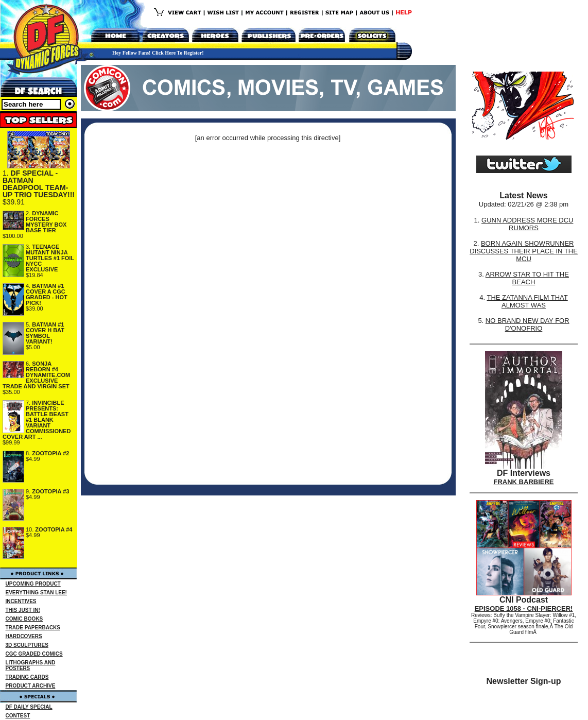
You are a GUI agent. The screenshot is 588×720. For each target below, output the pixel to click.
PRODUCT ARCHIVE (31, 686)
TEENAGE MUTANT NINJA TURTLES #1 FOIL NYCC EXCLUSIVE (50, 258)
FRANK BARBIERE (524, 482)
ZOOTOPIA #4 (54, 529)
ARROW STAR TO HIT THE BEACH (527, 278)
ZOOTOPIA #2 (50, 453)
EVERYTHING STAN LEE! (36, 593)
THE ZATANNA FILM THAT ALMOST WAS (528, 301)
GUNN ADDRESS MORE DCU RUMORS (527, 224)
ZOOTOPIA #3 (50, 491)
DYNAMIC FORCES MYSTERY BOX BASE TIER (46, 222)
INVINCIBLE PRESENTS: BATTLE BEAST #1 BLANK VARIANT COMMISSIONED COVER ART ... (37, 420)
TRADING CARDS (27, 677)
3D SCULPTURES (27, 645)
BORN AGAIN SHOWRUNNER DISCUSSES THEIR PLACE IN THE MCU (524, 251)
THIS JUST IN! (23, 610)
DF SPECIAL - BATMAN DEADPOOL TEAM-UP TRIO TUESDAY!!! (39, 184)
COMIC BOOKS (24, 619)
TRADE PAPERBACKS (33, 628)
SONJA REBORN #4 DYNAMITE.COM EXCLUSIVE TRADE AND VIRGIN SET (36, 375)
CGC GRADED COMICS (34, 654)
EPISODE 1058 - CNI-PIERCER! (524, 608)
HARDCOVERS (24, 636)
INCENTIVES (21, 601)
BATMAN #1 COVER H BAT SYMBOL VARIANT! (45, 333)
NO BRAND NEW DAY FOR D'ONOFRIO (528, 324)
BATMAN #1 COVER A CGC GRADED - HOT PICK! (47, 294)
